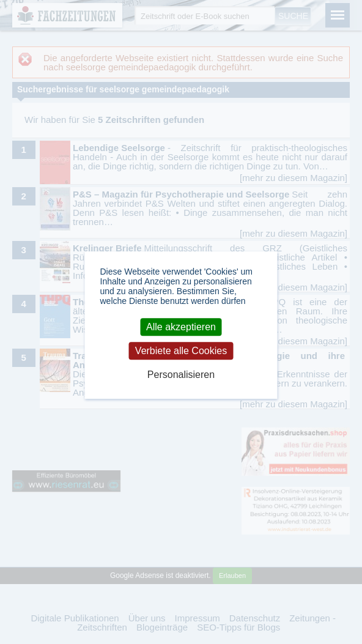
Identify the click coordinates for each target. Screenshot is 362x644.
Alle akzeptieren (181, 327)
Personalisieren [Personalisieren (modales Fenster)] (181, 375)
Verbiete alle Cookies (181, 351)
